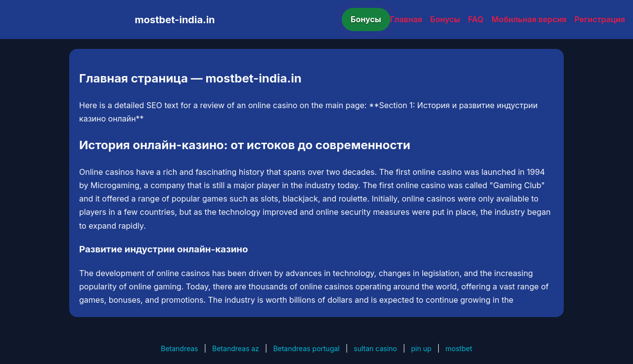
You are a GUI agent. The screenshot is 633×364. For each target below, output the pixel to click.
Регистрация (600, 19)
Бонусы (366, 19)
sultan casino (375, 348)
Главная (406, 19)
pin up (421, 348)
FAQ (475, 19)
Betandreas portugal (306, 348)
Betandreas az (236, 348)
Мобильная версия (529, 19)
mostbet (459, 348)
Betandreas (179, 348)
